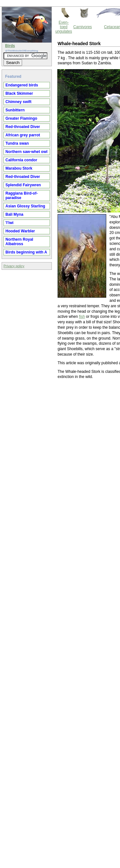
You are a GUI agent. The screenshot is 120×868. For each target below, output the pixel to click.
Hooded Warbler (20, 231)
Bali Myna (14, 214)
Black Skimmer (19, 93)
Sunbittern (15, 110)
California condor (21, 160)
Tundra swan (17, 143)
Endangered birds (22, 85)
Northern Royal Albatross (19, 242)
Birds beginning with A (26, 252)
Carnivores (83, 27)
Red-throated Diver (23, 127)
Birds (10, 46)
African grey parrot (23, 135)
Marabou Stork (19, 168)
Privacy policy (14, 266)
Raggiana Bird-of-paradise (22, 196)
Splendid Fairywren (23, 185)
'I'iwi (9, 223)
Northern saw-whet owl (26, 152)
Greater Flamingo (21, 118)
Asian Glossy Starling (25, 206)
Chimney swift (18, 102)
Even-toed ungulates (64, 27)
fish (82, 317)
